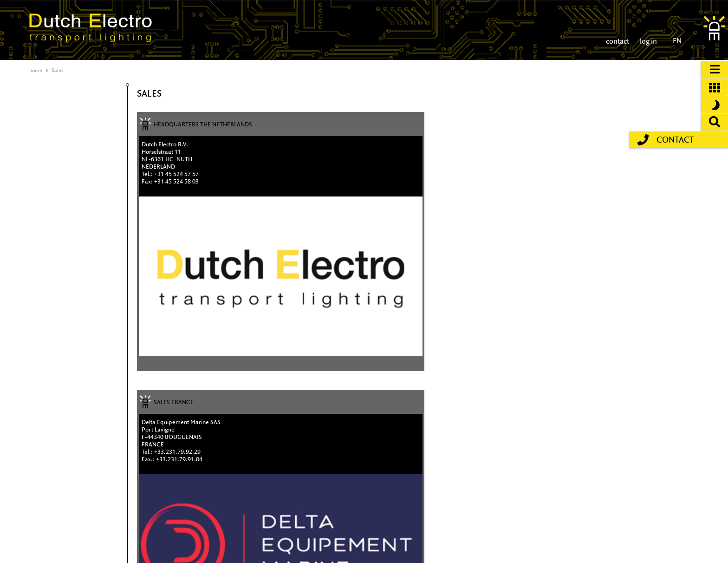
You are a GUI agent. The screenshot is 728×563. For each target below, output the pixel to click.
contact (617, 41)
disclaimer (646, 530)
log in (648, 41)
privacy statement (655, 549)
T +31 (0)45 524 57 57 (360, 530)
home (36, 70)
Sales (58, 70)
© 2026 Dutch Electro (358, 549)
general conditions (656, 540)
